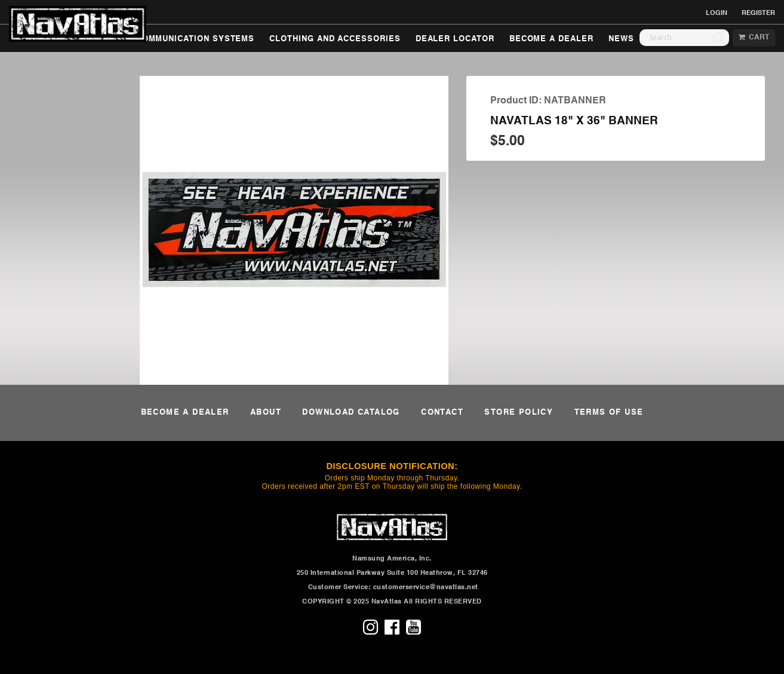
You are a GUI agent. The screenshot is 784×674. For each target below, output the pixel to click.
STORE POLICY (519, 413)
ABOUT (266, 413)
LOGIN (717, 13)
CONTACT (442, 413)
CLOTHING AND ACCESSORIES (335, 39)
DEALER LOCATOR (455, 39)
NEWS (621, 39)
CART (754, 38)
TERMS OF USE (609, 413)
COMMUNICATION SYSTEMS (196, 39)
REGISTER (758, 13)
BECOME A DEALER (551, 39)
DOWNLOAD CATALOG (351, 413)
